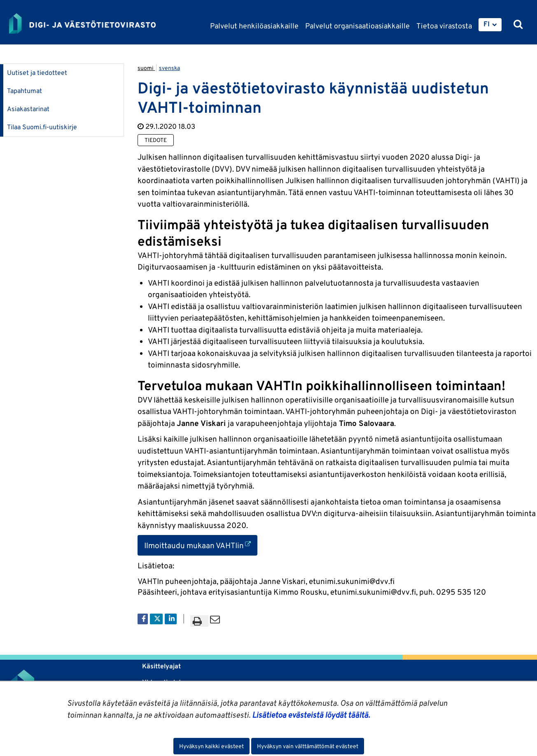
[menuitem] (490, 25)
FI (487, 24)
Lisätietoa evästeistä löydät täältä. (311, 715)
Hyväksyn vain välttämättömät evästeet (308, 746)
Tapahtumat (25, 91)
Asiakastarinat (28, 109)
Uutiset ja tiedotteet (37, 73)
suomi (146, 68)
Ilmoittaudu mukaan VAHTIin (201, 545)
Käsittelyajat (161, 666)
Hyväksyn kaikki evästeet (211, 746)
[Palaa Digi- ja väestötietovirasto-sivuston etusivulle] (82, 23)
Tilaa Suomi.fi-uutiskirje (42, 127)
